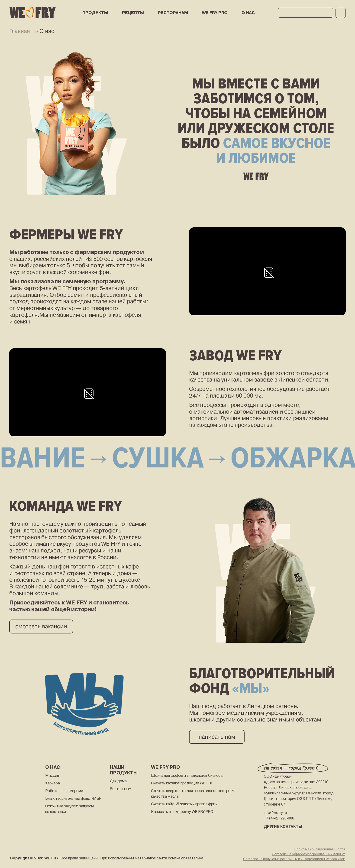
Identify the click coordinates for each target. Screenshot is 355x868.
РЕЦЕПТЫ (133, 13)
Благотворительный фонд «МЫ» (73, 798)
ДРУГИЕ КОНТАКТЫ (283, 827)
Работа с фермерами (64, 791)
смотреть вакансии (41, 627)
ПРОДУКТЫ (95, 13)
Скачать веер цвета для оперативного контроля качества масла (193, 794)
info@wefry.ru (275, 813)
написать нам (217, 737)
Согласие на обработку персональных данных (308, 854)
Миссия (52, 775)
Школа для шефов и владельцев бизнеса (187, 775)
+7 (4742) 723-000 (279, 818)
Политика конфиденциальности (320, 849)
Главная (20, 31)
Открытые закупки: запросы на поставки (69, 809)
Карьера (53, 783)
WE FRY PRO (215, 13)
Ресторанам (121, 789)
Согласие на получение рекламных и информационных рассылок (294, 859)
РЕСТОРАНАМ (173, 13)
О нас (248, 13)
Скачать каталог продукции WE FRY (182, 783)
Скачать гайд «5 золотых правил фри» (184, 804)
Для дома (118, 781)
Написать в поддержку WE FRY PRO (182, 812)
